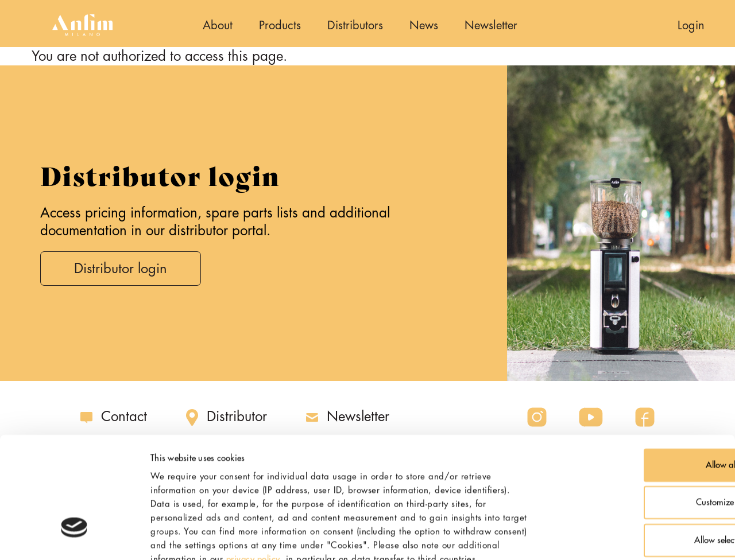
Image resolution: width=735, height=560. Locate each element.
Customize (640, 409)
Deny (639, 485)
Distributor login (122, 269)
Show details (611, 537)
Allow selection (639, 447)
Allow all (639, 372)
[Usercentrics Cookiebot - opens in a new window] (74, 538)
